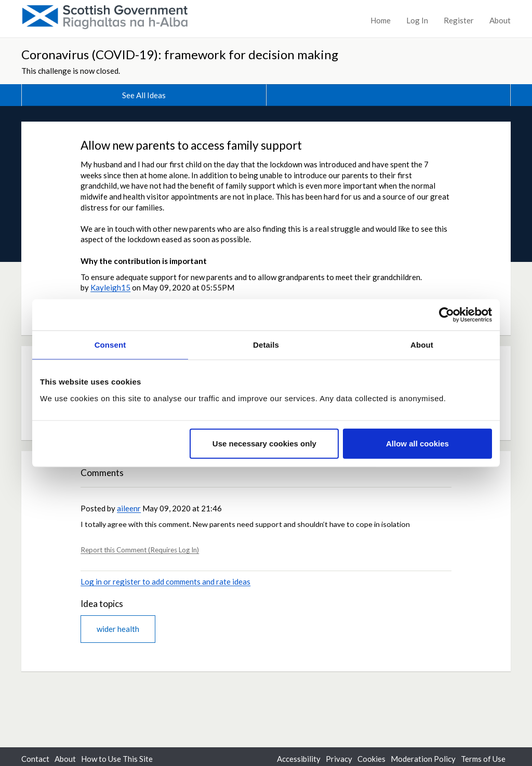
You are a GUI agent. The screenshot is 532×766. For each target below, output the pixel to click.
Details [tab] (266, 345)
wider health (118, 629)
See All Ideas (144, 95)
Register (459, 20)
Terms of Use (483, 759)
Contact (35, 759)
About (500, 20)
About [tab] (422, 345)
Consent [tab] (110, 345)
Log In (417, 20)
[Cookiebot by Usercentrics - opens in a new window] (447, 315)
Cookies (371, 759)
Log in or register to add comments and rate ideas (165, 582)
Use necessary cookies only (264, 443)
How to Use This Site (117, 759)
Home (381, 20)
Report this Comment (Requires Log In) (140, 550)
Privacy (339, 759)
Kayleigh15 (110, 287)
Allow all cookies (417, 443)
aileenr (129, 508)
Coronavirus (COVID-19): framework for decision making (180, 54)
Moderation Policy (423, 759)
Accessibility (299, 759)
